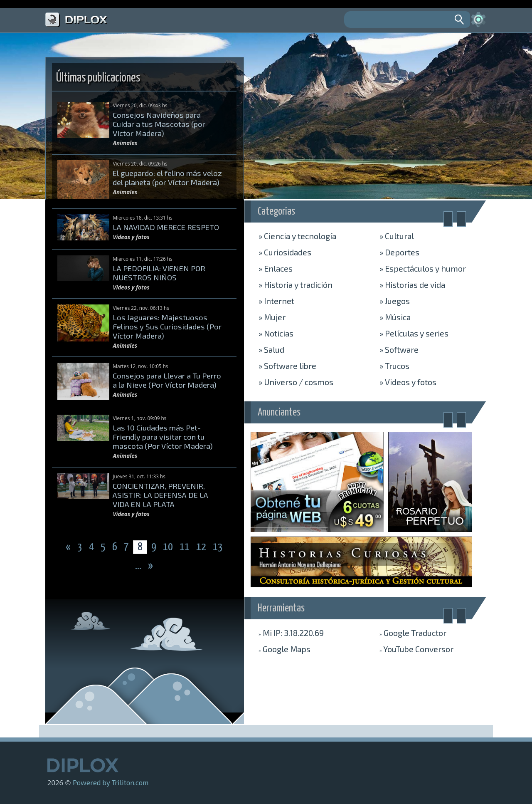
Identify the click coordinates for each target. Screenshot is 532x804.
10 (169, 547)
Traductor (413, 633)
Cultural (397, 236)
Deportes (399, 252)
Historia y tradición (296, 284)
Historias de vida (412, 284)
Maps (284, 649)
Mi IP (291, 633)
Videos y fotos (408, 382)
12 (202, 547)
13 (218, 547)
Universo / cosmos (296, 382)
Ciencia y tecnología (297, 236)
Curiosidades (285, 252)
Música (395, 317)
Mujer (272, 317)
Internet (276, 301)
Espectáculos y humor (423, 268)
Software (399, 349)
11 (185, 547)
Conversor (416, 649)
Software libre (287, 366)
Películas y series (414, 333)
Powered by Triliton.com (111, 782)
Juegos (395, 301)
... (139, 566)
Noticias (276, 333)
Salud (271, 349)
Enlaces (276, 268)
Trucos (394, 366)
